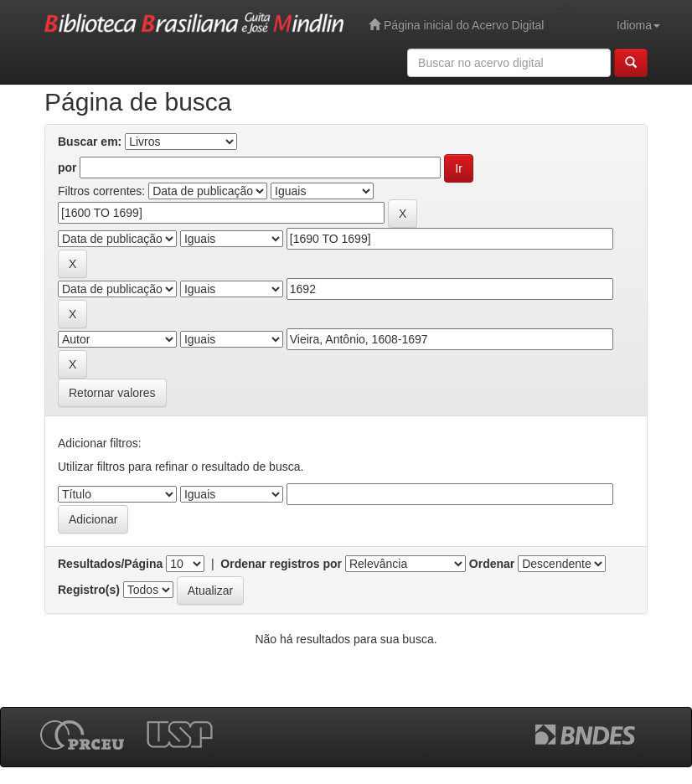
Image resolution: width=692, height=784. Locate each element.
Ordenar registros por (281, 564)
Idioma (638, 25)
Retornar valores (112, 393)
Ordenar (492, 564)
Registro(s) (89, 590)
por (67, 168)
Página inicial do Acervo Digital (456, 25)
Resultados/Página (110, 564)
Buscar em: (90, 142)
